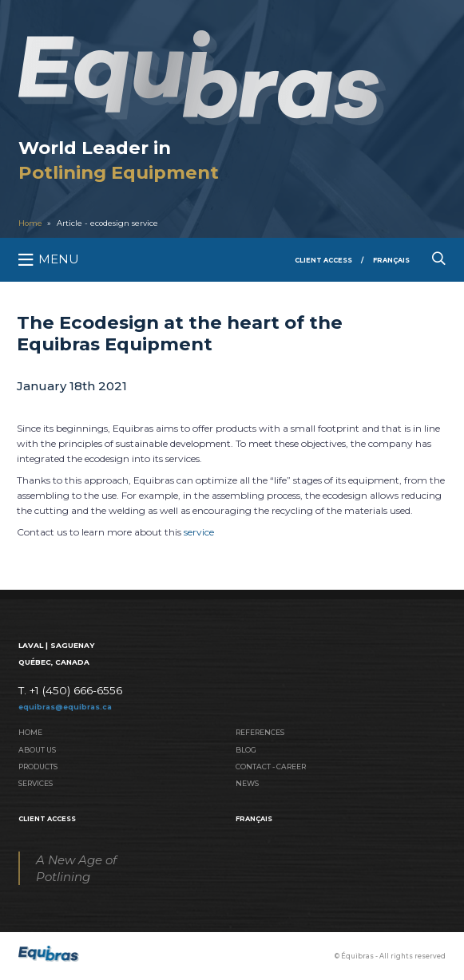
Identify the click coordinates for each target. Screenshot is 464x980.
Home (30, 223)
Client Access (323, 260)
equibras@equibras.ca (65, 707)
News (247, 783)
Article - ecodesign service (107, 223)
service (199, 532)
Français (391, 260)
